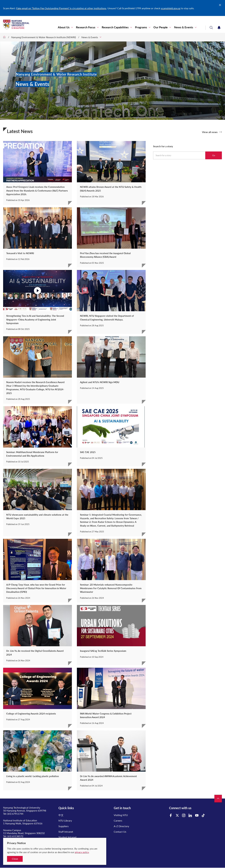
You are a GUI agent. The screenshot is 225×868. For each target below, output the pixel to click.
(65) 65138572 (15, 836)
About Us (64, 27)
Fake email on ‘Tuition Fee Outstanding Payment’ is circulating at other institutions (61, 8)
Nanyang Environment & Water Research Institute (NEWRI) (44, 37)
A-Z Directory (121, 826)
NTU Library (65, 821)
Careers (118, 821)
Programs (141, 27)
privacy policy (82, 852)
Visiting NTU (121, 815)
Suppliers (64, 826)
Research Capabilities (115, 27)
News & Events (184, 27)
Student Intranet (67, 837)
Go (214, 155)
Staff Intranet (66, 832)
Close (15, 859)
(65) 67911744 (15, 814)
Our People (161, 27)
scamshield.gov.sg (171, 8)
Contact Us (120, 832)
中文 (61, 815)
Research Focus (86, 27)
